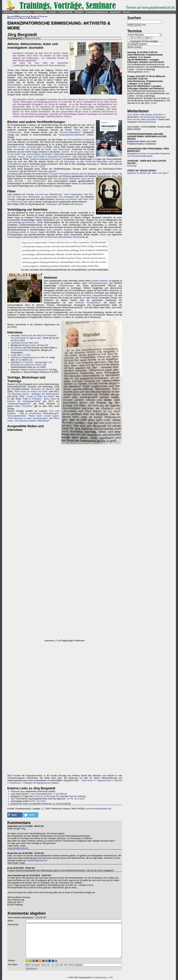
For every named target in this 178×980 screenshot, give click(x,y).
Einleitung (132, 166)
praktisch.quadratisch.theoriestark (46, 159)
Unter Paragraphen (73, 194)
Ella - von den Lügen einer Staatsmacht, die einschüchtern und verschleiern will (51, 196)
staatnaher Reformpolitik (74, 237)
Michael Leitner (29, 345)
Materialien (116, 12)
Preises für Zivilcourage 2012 (47, 796)
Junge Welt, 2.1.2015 (21, 355)
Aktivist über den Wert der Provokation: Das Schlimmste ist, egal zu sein (34, 337)
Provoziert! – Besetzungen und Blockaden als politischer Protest (31, 364)
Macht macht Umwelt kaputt (44, 416)
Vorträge (11, 199)
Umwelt (52, 12)
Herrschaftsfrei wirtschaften (39, 154)
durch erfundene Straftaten (60, 230)
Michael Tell (43, 345)
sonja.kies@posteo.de (18, 848)
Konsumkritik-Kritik (17, 416)
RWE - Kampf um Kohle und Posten (37, 396)
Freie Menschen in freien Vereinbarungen (28, 418)
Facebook (78, 204)
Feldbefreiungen (66, 286)
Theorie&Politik (65, 12)
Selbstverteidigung (43, 218)
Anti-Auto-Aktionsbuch (70, 132)
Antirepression (24, 12)
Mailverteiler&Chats (147, 122)
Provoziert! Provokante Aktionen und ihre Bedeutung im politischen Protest (84, 174)
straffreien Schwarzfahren (88, 303)
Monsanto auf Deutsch (66, 199)
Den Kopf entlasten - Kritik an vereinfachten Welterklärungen (33, 412)
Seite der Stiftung (77, 796)
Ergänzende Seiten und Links (142, 141)
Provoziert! (27, 406)
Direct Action (87, 780)
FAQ (111, 977)
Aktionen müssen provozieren (34, 370)
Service (126, 12)
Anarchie (118, 780)
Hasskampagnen (15, 237)
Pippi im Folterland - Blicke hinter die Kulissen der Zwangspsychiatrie (33, 400)
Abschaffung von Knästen (60, 295)
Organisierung (40, 12)
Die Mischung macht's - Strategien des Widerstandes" (34, 394)
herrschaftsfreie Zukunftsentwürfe (23, 85)
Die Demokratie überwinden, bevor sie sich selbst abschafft (147, 118)
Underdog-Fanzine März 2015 (25, 343)
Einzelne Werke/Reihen (30, 18)
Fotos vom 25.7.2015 (34, 166)
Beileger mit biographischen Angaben (42, 783)
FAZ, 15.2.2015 (39, 801)
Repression (16, 783)
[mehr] (147, 72)
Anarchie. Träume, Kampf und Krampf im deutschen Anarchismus (39, 157)
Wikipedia (15, 791)
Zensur (103, 235)
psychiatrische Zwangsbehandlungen (95, 295)
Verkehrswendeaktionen (19, 404)
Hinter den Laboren (47, 171)
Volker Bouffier (37, 227)
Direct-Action (9, 12)
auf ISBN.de (61, 794)
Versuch (57, 225)
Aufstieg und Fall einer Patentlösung (44, 194)
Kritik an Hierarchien (48, 237)
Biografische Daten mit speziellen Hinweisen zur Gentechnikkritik (41, 804)
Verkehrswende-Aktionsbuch (72, 135)
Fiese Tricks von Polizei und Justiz (31, 392)
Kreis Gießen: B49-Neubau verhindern (145, 115)
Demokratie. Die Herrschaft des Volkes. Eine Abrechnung (42, 149)
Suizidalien (13, 171)
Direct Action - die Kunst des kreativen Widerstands (33, 420)
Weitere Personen (33, 38)
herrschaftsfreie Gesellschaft (81, 140)
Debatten (79, 12)
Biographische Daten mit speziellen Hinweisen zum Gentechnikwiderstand (149, 155)
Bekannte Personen (39, 16)
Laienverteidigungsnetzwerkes (21, 222)
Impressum (104, 977)
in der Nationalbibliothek (41, 794)
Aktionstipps (69, 162)
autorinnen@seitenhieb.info (99, 809)
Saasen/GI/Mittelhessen (97, 12)
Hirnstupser (52, 204)
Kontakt (96, 977)
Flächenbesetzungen (98, 283)
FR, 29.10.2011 (77, 799)
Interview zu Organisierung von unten (28, 357)
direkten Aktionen (100, 281)
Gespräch (18, 348)
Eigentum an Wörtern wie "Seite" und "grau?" (148, 173)
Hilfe (144, 25)
